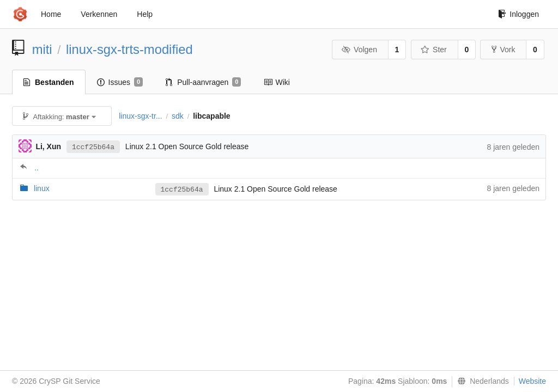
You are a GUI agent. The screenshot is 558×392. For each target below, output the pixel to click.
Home (51, 14)
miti (42, 49)
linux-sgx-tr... (140, 116)
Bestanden (49, 82)
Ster (434, 50)
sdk (178, 116)
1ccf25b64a (93, 147)
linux (42, 188)
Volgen (359, 50)
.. (37, 168)
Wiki (277, 82)
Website (532, 381)
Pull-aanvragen (203, 82)
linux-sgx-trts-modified (129, 49)
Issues (120, 82)
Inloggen (518, 14)
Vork (503, 50)
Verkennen (99, 14)
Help (145, 14)
